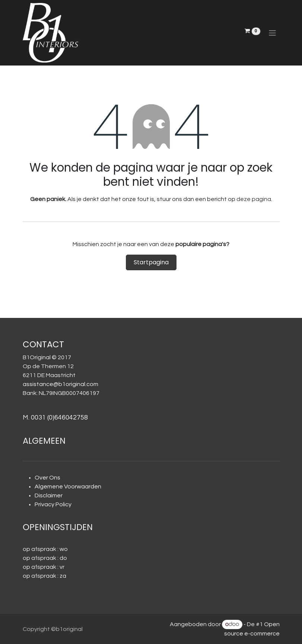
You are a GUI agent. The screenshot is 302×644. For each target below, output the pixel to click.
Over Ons (47, 478)
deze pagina (254, 199)
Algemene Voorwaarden (68, 487)
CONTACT (43, 344)
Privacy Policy (53, 504)
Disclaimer (49, 495)
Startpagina (151, 262)
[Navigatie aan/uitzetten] (272, 33)
